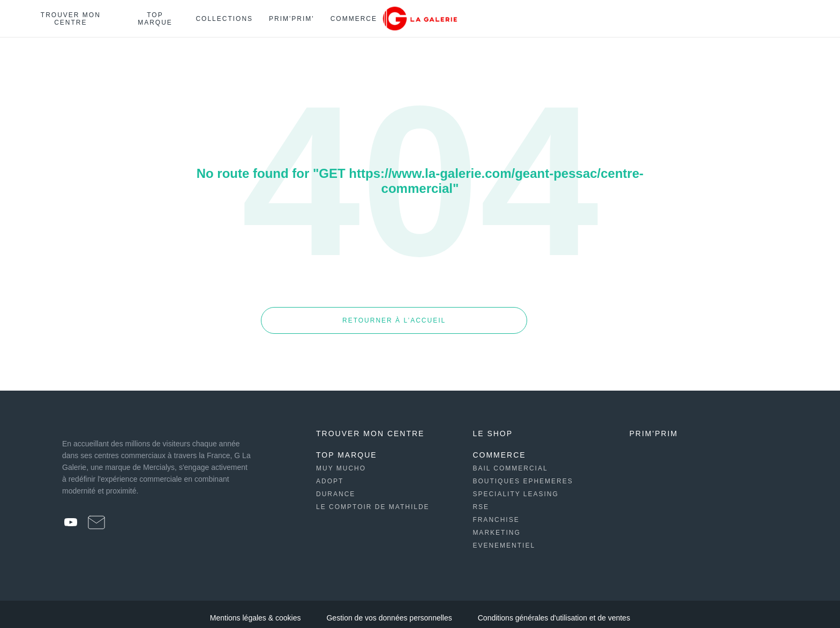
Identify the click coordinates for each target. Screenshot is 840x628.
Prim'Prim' (292, 19)
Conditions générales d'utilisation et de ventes (554, 611)
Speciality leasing (516, 487)
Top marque (155, 19)
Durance (336, 487)
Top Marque (347, 448)
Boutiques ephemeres (523, 474)
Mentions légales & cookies (256, 611)
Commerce (354, 19)
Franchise (496, 513)
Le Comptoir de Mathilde (373, 500)
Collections (224, 19)
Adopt (330, 474)
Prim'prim (654, 427)
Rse (481, 500)
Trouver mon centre (71, 19)
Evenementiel (504, 539)
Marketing (496, 526)
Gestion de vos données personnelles (389, 611)
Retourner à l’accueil (345, 317)
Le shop (493, 427)
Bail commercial (510, 461)
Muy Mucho (341, 461)
